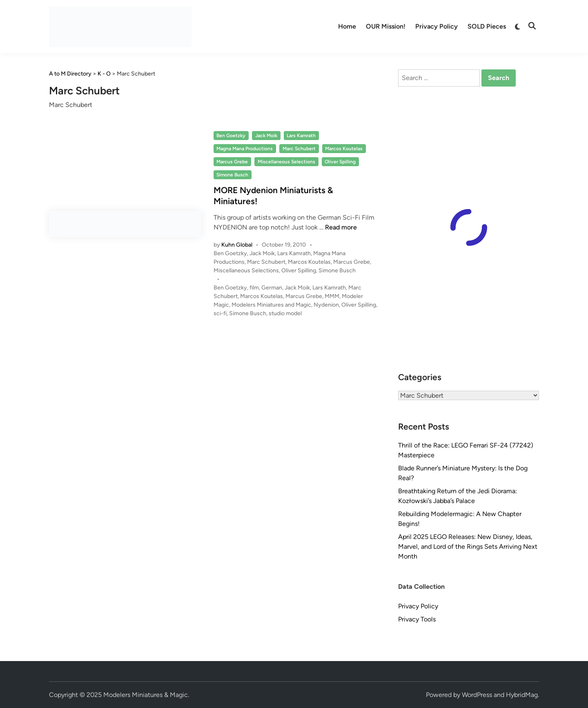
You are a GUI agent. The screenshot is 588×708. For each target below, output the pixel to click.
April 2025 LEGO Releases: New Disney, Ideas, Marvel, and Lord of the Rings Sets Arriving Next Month (468, 547)
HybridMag (522, 695)
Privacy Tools (417, 619)
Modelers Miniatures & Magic (146, 695)
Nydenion (326, 305)
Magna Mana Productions (245, 149)
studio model (285, 313)
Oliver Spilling (340, 162)
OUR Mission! (386, 26)
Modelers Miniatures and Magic (271, 305)
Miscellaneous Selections (286, 162)
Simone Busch (232, 175)
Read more (341, 227)
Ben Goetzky (231, 136)
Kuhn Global (237, 245)
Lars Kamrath (301, 136)
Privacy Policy (437, 26)
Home (347, 26)
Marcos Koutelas (344, 149)
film (254, 288)
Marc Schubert (299, 149)
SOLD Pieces (487, 26)
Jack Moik (266, 136)
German (272, 288)
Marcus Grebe (232, 162)
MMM (332, 296)
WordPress (477, 695)
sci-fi (220, 313)
